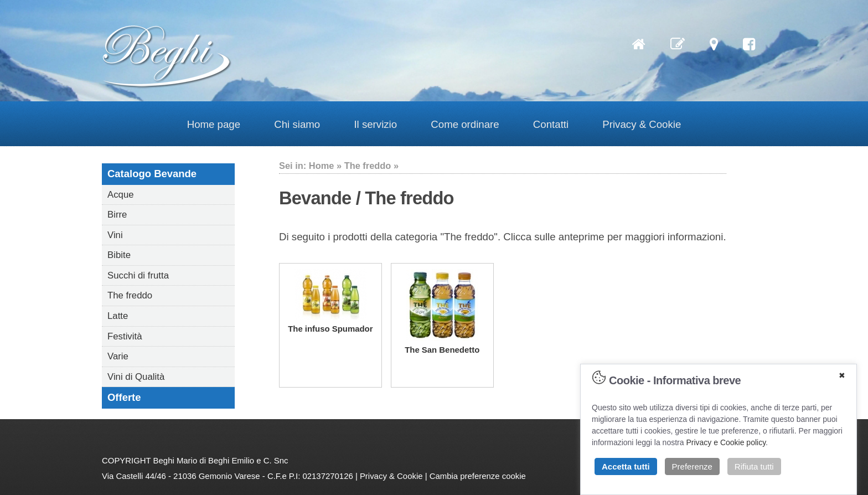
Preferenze (692, 466)
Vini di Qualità (136, 377)
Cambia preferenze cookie (478, 476)
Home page (214, 124)
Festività (125, 336)
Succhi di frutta (138, 275)
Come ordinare (465, 124)
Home (322, 166)
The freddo (130, 295)
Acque (121, 195)
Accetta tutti (626, 466)
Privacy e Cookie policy (726, 442)
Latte (118, 316)
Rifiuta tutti (754, 466)
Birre (117, 215)
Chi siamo (297, 124)
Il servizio (375, 124)
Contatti (551, 124)
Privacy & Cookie (642, 124)
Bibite (119, 255)
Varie (118, 356)
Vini (115, 235)
